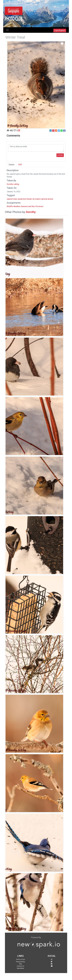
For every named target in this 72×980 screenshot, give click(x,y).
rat (33, 199)
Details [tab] (12, 165)
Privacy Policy (20, 962)
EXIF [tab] (20, 165)
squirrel (10, 199)
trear (15, 199)
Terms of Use (21, 959)
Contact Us (20, 966)
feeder (29, 199)
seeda (20, 199)
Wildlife (10, 206)
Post (60, 155)
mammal (44, 199)
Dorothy (31, 212)
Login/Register (60, 30)
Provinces (39, 206)
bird (24, 199)
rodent (37, 199)
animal (50, 199)
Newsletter (21, 968)
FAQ (21, 964)
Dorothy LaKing (13, 184)
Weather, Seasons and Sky (24, 206)
